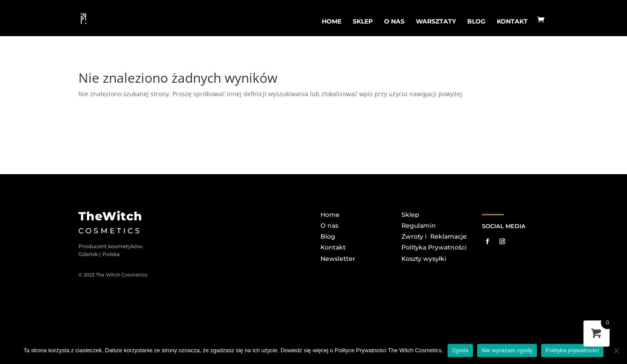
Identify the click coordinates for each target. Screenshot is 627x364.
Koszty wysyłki (424, 259)
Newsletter (338, 259)
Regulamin (419, 226)
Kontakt (512, 21)
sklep (363, 21)
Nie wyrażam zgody (507, 350)
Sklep (410, 215)
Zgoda (460, 350)
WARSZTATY (436, 21)
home (332, 21)
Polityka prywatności (572, 350)
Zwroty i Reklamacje (434, 236)
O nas (329, 226)
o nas (394, 21)
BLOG (476, 21)
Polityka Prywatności (434, 247)
